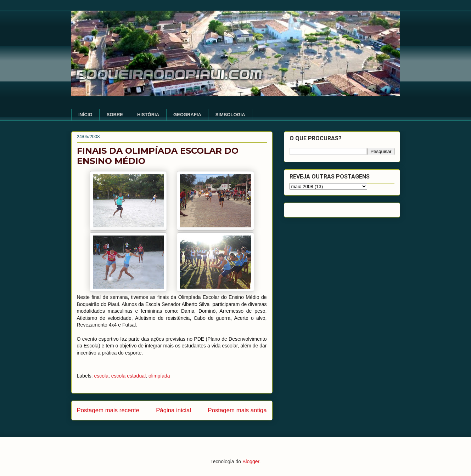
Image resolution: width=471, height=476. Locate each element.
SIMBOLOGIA (230, 115)
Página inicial (173, 410)
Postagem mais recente (108, 410)
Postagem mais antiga (237, 410)
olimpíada (159, 376)
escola (101, 376)
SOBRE (115, 115)
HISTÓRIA (148, 115)
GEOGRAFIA (187, 115)
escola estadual (128, 376)
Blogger (251, 461)
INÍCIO (85, 115)
